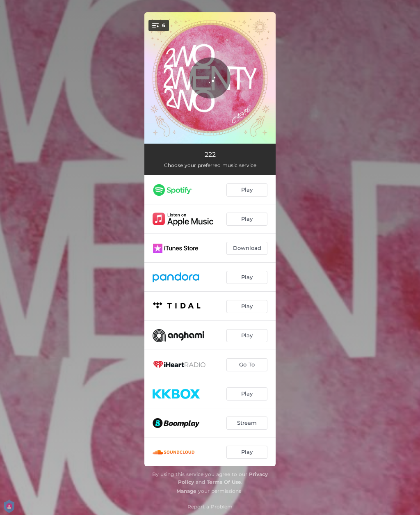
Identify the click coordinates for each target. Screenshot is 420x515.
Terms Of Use (224, 482)
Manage (186, 491)
